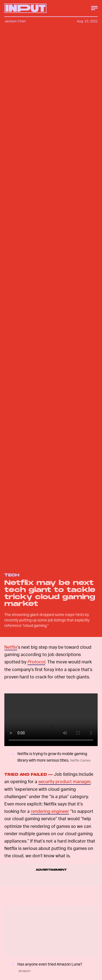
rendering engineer (50, 811)
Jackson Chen (15, 21)
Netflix (11, 647)
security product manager (64, 781)
